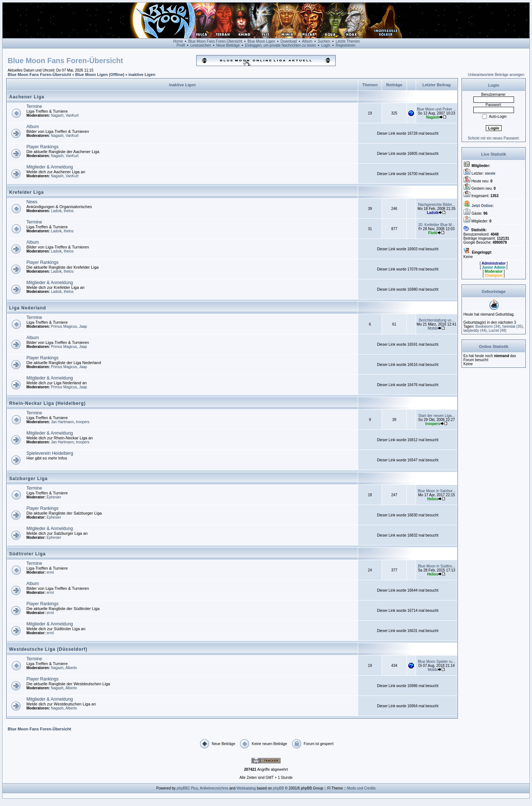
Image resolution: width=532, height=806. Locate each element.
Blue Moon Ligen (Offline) (100, 75)
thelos (69, 211)
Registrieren (346, 45)
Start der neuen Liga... (436, 416)
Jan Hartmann (63, 422)
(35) (513, 326)
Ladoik (56, 211)
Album (307, 41)
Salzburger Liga (28, 479)
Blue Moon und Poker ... (436, 109)
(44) (475, 331)
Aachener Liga (27, 97)
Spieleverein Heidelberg (50, 453)
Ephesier (54, 497)
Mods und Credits (361, 788)
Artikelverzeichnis (214, 788)
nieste (490, 173)
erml (50, 572)
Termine (34, 106)
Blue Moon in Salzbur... (436, 491)
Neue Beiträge (228, 45)
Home (178, 41)
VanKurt (72, 115)
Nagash (57, 115)
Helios (433, 499)
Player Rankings (42, 147)
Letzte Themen (348, 41)
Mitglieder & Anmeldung (50, 167)
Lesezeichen (201, 45)
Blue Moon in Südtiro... (436, 566)
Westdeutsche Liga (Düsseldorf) (48, 649)
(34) (488, 326)
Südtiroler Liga (28, 554)
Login (326, 45)
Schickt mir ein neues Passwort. (494, 138)
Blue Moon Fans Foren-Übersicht (215, 41)
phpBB (278, 788)
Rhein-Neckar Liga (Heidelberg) (48, 403)
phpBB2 (183, 788)
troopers (83, 422)
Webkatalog (246, 788)
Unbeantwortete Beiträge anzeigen (496, 75)
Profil (181, 45)
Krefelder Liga (27, 192)
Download (289, 41)
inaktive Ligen (142, 75)
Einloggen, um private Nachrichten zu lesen (280, 45)
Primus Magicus (64, 326)
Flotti (433, 233)
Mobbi (433, 328)
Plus (194, 788)
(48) (498, 331)
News (32, 202)
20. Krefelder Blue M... (437, 225)
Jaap (83, 326)
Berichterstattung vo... (436, 320)
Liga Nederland (28, 308)
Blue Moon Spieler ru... (437, 662)
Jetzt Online (482, 206)
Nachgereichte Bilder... (436, 205)
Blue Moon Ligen (261, 41)
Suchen (324, 41)
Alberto (71, 668)
